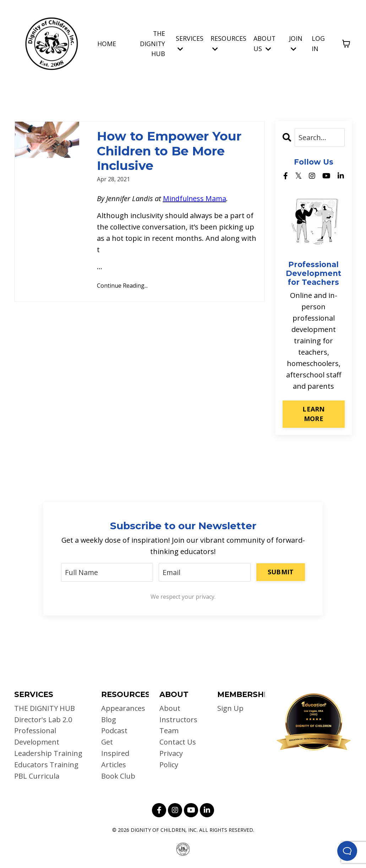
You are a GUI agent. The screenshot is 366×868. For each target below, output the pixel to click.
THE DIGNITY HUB (152, 43)
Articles (114, 765)
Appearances (121, 708)
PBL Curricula (37, 776)
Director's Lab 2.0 (43, 720)
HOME (106, 43)
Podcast (114, 731)
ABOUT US (265, 43)
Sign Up (230, 708)
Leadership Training (48, 754)
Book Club (118, 776)
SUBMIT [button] (281, 571)
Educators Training (46, 765)
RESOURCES (228, 43)
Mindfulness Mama (195, 200)
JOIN (296, 43)
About (170, 708)
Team (169, 731)
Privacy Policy (171, 759)
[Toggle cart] (346, 44)
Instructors (178, 720)
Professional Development (37, 737)
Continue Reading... (122, 287)
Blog (109, 720)
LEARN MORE (313, 414)
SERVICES (190, 43)
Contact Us (178, 742)
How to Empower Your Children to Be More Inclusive (171, 151)
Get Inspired (115, 748)
